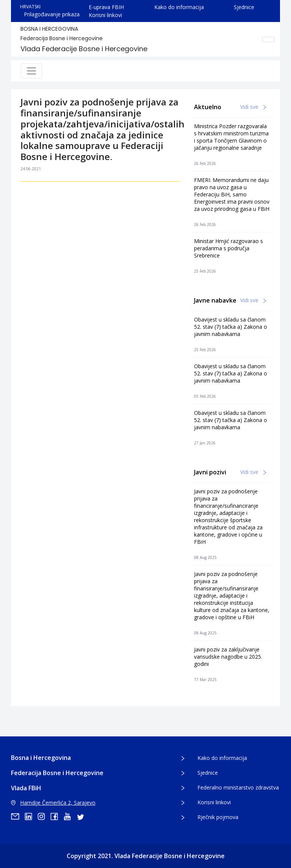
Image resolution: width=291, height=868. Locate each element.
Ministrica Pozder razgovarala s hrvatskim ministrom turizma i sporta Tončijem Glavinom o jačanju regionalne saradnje (231, 137)
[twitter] (83, 816)
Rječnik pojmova (218, 817)
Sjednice (244, 7)
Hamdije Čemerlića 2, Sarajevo (53, 803)
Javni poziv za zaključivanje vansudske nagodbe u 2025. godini (228, 657)
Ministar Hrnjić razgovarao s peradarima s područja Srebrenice (228, 248)
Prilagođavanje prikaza (52, 14)
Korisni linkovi (105, 15)
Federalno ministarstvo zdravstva (238, 787)
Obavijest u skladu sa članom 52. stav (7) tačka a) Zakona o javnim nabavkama (231, 327)
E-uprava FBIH (106, 7)
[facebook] (57, 816)
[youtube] (70, 816)
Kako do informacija (179, 7)
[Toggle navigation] (31, 71)
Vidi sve (253, 107)
